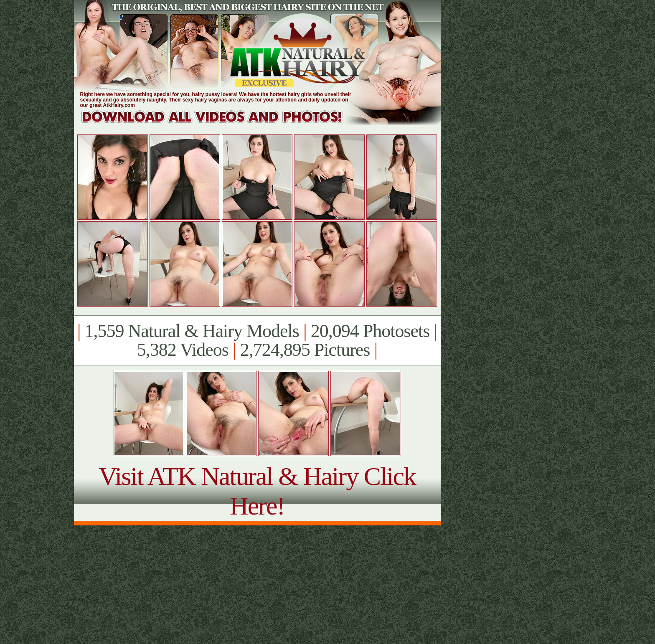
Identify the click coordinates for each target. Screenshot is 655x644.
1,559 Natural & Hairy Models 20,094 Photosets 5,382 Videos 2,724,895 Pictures (257, 340)
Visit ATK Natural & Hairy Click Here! (257, 491)
